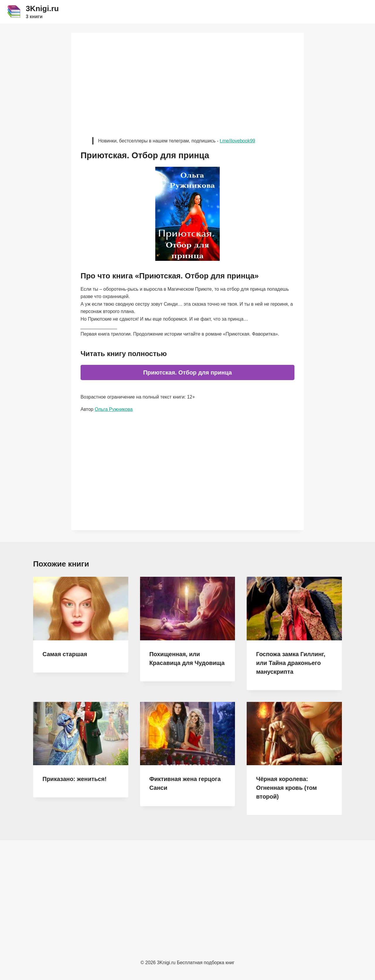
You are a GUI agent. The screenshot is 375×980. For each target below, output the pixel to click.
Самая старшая (65, 654)
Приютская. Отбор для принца (188, 372)
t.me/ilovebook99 (237, 141)
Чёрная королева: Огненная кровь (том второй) (286, 788)
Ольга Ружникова (114, 409)
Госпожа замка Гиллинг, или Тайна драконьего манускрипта (291, 663)
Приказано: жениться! (75, 779)
